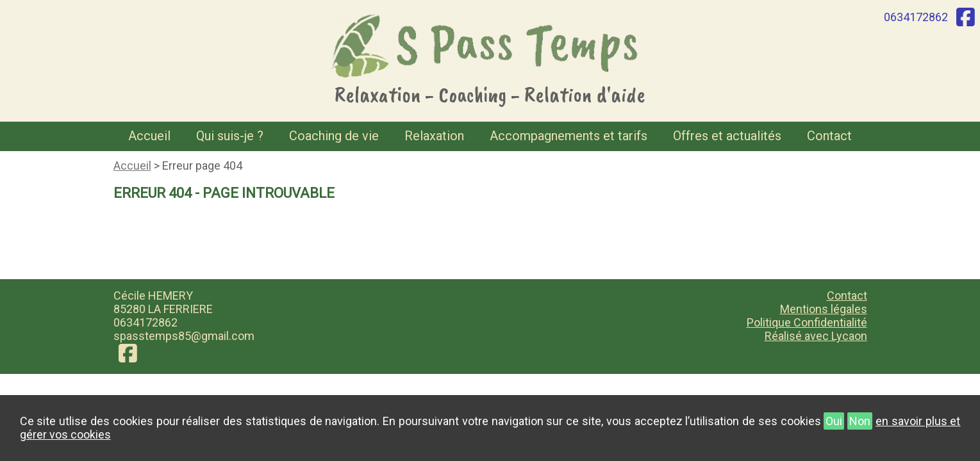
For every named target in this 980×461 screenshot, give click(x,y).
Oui (834, 421)
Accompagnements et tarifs (569, 136)
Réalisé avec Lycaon (816, 336)
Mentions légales (824, 309)
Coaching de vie (334, 136)
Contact (829, 136)
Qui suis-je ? (230, 136)
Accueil (149, 136)
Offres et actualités (727, 136)
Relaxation (434, 136)
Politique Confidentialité (807, 322)
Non (860, 421)
